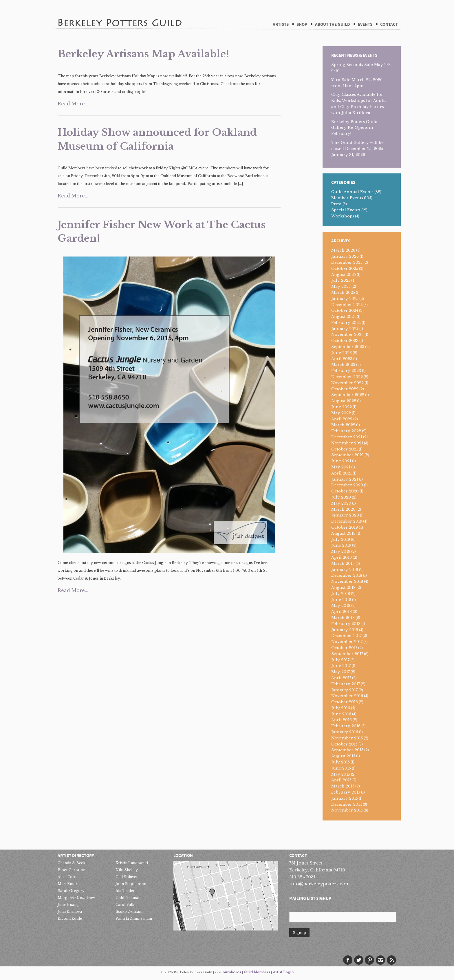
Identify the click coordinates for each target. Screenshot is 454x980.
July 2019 (341, 540)
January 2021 (345, 479)
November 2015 (347, 738)
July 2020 (341, 497)
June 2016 (341, 714)
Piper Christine (71, 870)
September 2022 (348, 395)
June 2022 (342, 407)
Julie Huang (68, 905)
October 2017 (344, 648)
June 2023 (342, 353)
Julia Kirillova (70, 912)
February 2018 (346, 624)
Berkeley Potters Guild (120, 14)
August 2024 (344, 317)
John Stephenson (131, 884)
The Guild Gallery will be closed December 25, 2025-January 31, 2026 (358, 149)
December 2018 (347, 575)
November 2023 (347, 335)
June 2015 (341, 768)
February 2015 (346, 792)
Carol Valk (125, 905)
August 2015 (343, 756)
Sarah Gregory (71, 891)
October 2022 (345, 389)
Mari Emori (68, 884)
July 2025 (341, 280)
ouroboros (232, 972)
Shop (302, 24)
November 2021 (347, 443)
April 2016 (342, 720)
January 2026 (345, 256)
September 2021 (347, 455)
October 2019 (345, 527)
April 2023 (342, 359)
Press (336, 204)
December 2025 (347, 262)
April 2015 (341, 780)
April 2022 (342, 419)
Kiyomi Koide (70, 918)
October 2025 (345, 269)
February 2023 (346, 371)
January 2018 (345, 630)
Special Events (346, 210)
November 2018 (347, 581)
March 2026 (343, 250)
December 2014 (347, 804)
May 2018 (341, 606)
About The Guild (333, 24)
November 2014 (347, 810)
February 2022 (346, 431)
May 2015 (341, 774)
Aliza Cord (67, 877)
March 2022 (343, 425)
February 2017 (346, 684)
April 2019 (342, 557)
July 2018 (341, 594)
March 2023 (343, 365)
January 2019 (345, 570)
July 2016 (341, 708)
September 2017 (347, 654)
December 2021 (347, 437)
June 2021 (341, 461)
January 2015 (345, 798)
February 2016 (346, 726)
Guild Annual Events (352, 192)
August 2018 (343, 588)
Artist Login (283, 972)
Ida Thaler (125, 891)
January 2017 (344, 690)
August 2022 (344, 401)
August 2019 (343, 533)
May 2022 (341, 413)
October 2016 (345, 702)
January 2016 (345, 732)
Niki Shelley (127, 870)
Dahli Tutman (128, 898)
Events (365, 24)
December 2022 (347, 377)
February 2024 (346, 323)
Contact (389, 24)
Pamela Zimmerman (134, 918)
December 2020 (347, 485)
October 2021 (345, 449)
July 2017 (340, 660)
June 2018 (341, 600)
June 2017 (341, 666)
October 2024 (345, 311)
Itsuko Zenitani (129, 912)
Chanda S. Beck (72, 863)
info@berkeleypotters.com (320, 884)
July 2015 (340, 762)
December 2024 (347, 305)
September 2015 (347, 750)
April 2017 (341, 678)
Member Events (347, 198)
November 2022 (347, 383)
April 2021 (342, 473)
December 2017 (346, 636)
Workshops (343, 216)
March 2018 (343, 618)
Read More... (73, 104)
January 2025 (345, 299)
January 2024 (345, 329)
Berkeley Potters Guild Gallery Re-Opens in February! (354, 128)
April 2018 (342, 612)
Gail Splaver (127, 877)
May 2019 (341, 551)
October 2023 (345, 341)
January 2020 (345, 515)
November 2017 (347, 642)
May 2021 (341, 467)
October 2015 (344, 744)
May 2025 (341, 286)
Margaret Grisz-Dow (76, 898)
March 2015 (343, 786)
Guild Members (257, 972)
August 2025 (344, 275)
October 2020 (345, 491)
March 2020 (343, 509)
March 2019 (343, 564)
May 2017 (340, 672)
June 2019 (341, 545)
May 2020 (341, 503)
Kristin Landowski (132, 863)
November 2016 (347, 696)
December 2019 (347, 521)
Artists (281, 24)
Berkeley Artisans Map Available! (143, 54)
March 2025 (343, 293)
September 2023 (348, 347)
